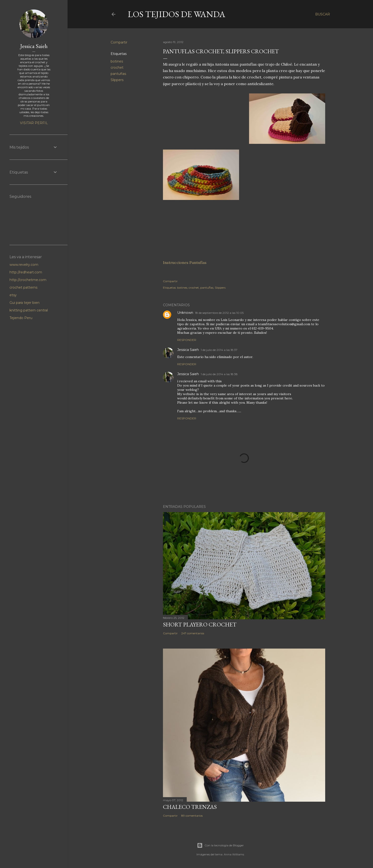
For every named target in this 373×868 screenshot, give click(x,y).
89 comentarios (192, 816)
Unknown (185, 313)
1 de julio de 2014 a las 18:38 (219, 374)
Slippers (117, 80)
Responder (187, 340)
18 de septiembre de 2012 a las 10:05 (219, 313)
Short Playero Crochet (200, 624)
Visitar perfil (34, 123)
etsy (13, 295)
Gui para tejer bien (25, 303)
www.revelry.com (24, 265)
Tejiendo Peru (21, 318)
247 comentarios (193, 633)
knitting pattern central (29, 310)
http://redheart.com (26, 272)
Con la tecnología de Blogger (220, 845)
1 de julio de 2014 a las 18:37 (219, 350)
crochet (117, 68)
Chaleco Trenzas (190, 807)
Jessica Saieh (188, 350)
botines (117, 61)
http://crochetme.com (28, 280)
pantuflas (118, 74)
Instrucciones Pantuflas (185, 262)
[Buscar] (323, 14)
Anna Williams (234, 854)
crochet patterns (23, 287)
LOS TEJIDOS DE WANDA (177, 14)
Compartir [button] (119, 42)
